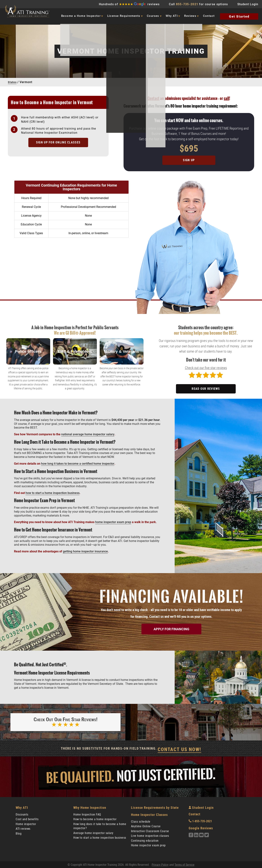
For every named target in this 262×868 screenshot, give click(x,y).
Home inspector (26, 823)
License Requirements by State (155, 807)
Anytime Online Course (146, 826)
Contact (209, 16)
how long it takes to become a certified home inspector (78, 462)
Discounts (22, 814)
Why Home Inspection (90, 807)
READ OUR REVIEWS (206, 387)
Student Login (248, 4)
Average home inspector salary (93, 832)
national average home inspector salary (88, 432)
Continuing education (145, 840)
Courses (153, 16)
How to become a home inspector (95, 818)
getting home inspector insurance (85, 550)
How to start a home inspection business (100, 837)
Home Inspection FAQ (87, 814)
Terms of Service (184, 864)
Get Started (239, 16)
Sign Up (189, 158)
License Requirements (124, 16)
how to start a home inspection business (53, 491)
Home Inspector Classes (149, 814)
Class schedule (141, 821)
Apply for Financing (171, 627)
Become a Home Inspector (81, 16)
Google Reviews (201, 827)
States (13, 82)
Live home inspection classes (150, 835)
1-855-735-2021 (200, 820)
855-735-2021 (187, 4)
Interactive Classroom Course (150, 830)
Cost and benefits (27, 818)
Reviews (190, 16)
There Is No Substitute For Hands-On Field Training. (131, 749)
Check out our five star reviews (206, 366)
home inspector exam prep (113, 520)
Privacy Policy (160, 864)
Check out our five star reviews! (65, 722)
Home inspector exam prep (148, 845)
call (226, 98)
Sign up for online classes (58, 142)
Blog (19, 833)
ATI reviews (23, 828)
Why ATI (172, 16)
